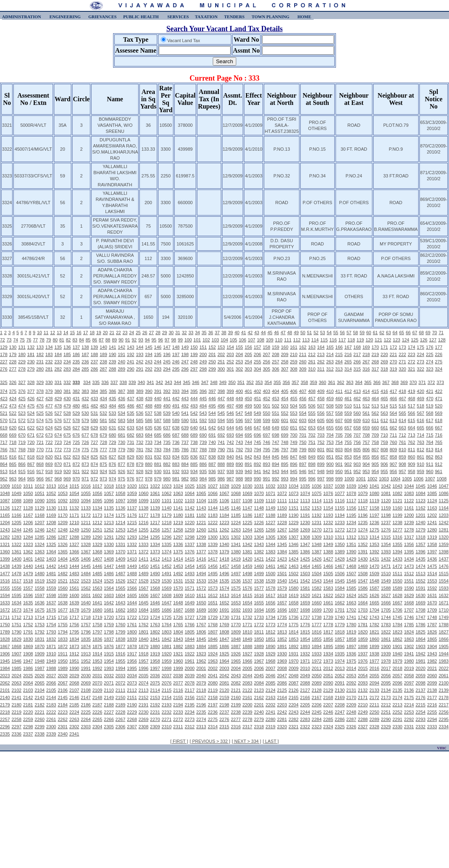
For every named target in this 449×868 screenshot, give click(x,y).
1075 (316, 493)
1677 (62, 610)
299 (212, 369)
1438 (5, 566)
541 (185, 413)
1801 (143, 632)
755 (348, 442)
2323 (316, 727)
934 (194, 471)
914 (13, 471)
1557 (28, 588)
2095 (386, 683)
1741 (351, 617)
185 (67, 354)
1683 (132, 610)
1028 (224, 486)
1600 (74, 595)
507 (321, 406)
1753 (39, 625)
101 (197, 340)
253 (239, 362)
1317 (409, 537)
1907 (16, 654)
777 (103, 450)
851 (330, 457)
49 (296, 333)
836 (194, 457)
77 (35, 340)
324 (438, 369)
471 (438, 399)
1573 (213, 588)
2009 (293, 668)
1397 (432, 552)
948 (321, 471)
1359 (443, 544)
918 (49, 471)
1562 (86, 588)
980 (167, 479)
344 (177, 382)
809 (393, 450)
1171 (74, 515)
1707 (409, 610)
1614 (236, 595)
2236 (213, 712)
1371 (132, 552)
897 (303, 464)
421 (430, 391)
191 (122, 354)
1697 (293, 610)
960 (430, 471)
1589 (397, 588)
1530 (167, 581)
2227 (109, 712)
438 (139, 399)
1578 (270, 588)
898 (312, 464)
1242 (443, 523)
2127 (305, 690)
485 (122, 406)
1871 (51, 646)
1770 (236, 625)
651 (294, 428)
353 (259, 382)
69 (428, 333)
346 (196, 382)
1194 (340, 515)
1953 (97, 661)
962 (4, 479)
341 (150, 382)
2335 (5, 734)
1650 (201, 603)
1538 (259, 581)
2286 (340, 719)
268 (375, 362)
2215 (420, 705)
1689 (201, 610)
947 (312, 471)
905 (375, 464)
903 (357, 464)
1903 (420, 646)
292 (149, 369)
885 (194, 464)
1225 (247, 523)
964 (22, 479)
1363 (39, 552)
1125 (443, 501)
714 (421, 435)
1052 (51, 493)
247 (185, 362)
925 (112, 471)
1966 (247, 661)
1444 (74, 566)
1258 (178, 530)
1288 (74, 537)
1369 (109, 552)
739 (203, 442)
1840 (143, 639)
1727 (190, 617)
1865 (432, 639)
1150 (282, 508)
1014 (62, 486)
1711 (5, 617)
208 (276, 354)
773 (67, 450)
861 (421, 457)
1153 (316, 508)
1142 (190, 508)
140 (103, 347)
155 (239, 347)
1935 (340, 654)
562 (375, 413)
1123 (420, 501)
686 (167, 435)
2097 (409, 683)
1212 (97, 523)
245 (167, 362)
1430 (363, 559)
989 (248, 479)
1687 (178, 610)
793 (248, 450)
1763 (155, 625)
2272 (178, 719)
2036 (155, 676)
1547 (363, 581)
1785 (409, 625)
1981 (420, 661)
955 (384, 471)
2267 (120, 719)
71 (441, 333)
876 (112, 464)
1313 (363, 537)
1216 (143, 523)
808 (384, 450)
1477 (5, 574)
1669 (420, 603)
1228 (282, 523)
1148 (259, 508)
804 (348, 450)
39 (230, 333)
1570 (178, 588)
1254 (132, 530)
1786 (420, 625)
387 (122, 391)
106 (242, 340)
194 (149, 354)
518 (421, 406)
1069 (247, 493)
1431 (374, 559)
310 (312, 369)
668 (4, 435)
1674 (28, 610)
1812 (270, 632)
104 (224, 340)
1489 (143, 574)
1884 (201, 646)
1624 (351, 595)
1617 (270, 595)
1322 (16, 544)
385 (103, 391)
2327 (363, 727)
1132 (74, 508)
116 (333, 340)
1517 (16, 581)
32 (184, 333)
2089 (316, 683)
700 (294, 435)
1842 (167, 639)
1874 (86, 646)
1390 (351, 552)
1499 (259, 574)
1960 (178, 661)
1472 (397, 566)
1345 (282, 544)
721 (40, 442)
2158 (213, 697)
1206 (28, 523)
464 (375, 399)
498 (239, 406)
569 (438, 413)
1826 (432, 632)
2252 (397, 712)
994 (294, 479)
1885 (213, 646)
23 (125, 333)
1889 (259, 646)
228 (13, 362)
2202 (270, 705)
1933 (316, 654)
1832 (51, 639)
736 (176, 442)
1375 (178, 552)
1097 (120, 501)
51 (309, 333)
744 (248, 442)
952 (357, 471)
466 (393, 399)
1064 (190, 493)
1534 (213, 581)
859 (402, 457)
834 (176, 457)
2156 (190, 697)
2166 (305, 697)
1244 (16, 530)
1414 (178, 559)
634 (139, 428)
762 (411, 442)
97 (167, 340)
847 (294, 457)
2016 (374, 668)
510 (348, 406)
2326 (351, 727)
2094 (374, 683)
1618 (282, 595)
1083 (409, 493)
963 (13, 479)
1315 (386, 537)
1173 (97, 515)
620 (13, 428)
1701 (340, 610)
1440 (28, 566)
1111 (282, 501)
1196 (363, 515)
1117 (351, 501)
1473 (409, 566)
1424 (293, 559)
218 (366, 354)
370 (413, 382)
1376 (190, 552)
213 (321, 354)
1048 (5, 493)
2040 (201, 676)
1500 (270, 574)
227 (4, 362)
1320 (443, 537)
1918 (143, 654)
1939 (386, 654)
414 (366, 391)
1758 (97, 625)
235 (76, 362)
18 (92, 333)
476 (40, 406)
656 (339, 428)
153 (221, 347)
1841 (155, 639)
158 (266, 347)
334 (87, 382)
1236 (374, 523)
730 (122, 442)
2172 (374, 697)
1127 (16, 508)
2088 (305, 683)
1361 (16, 552)
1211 (86, 523)
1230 (305, 523)
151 (203, 347)
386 (112, 391)
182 (40, 354)
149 (185, 347)
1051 (39, 493)
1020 (132, 486)
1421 (259, 559)
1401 (28, 559)
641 (203, 428)
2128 (316, 690)
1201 (420, 515)
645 (239, 428)
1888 (247, 646)
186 (76, 354)
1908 (28, 654)
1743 (374, 617)
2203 (282, 705)
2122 (247, 690)
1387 (316, 552)
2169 (340, 697)
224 (421, 354)
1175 (120, 515)
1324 (39, 544)
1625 (363, 595)
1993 (109, 668)
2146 (74, 697)
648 (266, 428)
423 (4, 399)
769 (31, 450)
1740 (340, 617)
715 (430, 435)
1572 (201, 588)
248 (194, 362)
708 (366, 435)
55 (336, 333)
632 (122, 428)
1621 (316, 595)
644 (230, 428)
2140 (5, 697)
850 (321, 457)
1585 (351, 588)
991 (266, 479)
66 (408, 333)
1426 (316, 559)
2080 (213, 683)
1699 (316, 610)
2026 (39, 676)
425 (22, 399)
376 (22, 391)
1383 (270, 552)
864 (4, 464)
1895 (328, 646)
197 (176, 354)
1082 (397, 493)
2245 (316, 712)
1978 (386, 661)
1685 (155, 610)
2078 (190, 683)
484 (112, 406)
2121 (236, 690)
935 (203, 471)
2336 (16, 734)
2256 (443, 712)
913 (4, 471)
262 (321, 362)
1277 (397, 530)
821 (58, 457)
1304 (259, 537)
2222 (51, 712)
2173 (386, 697)
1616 (259, 595)
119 (360, 340)
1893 (305, 646)
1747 (420, 617)
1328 (86, 544)
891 (248, 464)
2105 (51, 690)
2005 (247, 668)
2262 (62, 719)
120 (369, 340)
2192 (155, 705)
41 (244, 333)
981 (176, 479)
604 (312, 420)
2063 (16, 683)
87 (101, 340)
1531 (178, 581)
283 (67, 369)
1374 (167, 552)
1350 (340, 544)
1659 (305, 603)
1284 (28, 537)
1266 (270, 530)
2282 (293, 719)
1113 (305, 501)
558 (339, 413)
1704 (374, 610)
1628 (397, 595)
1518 (28, 581)
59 (362, 333)
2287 (351, 719)
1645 (143, 603)
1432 (386, 559)
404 (276, 391)
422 (438, 391)
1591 (420, 588)
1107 (236, 501)
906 (384, 464)
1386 (305, 552)
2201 (259, 705)
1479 (28, 574)
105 (233, 340)
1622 (328, 595)
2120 (224, 690)
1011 (28, 486)
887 (212, 464)
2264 (86, 719)
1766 (190, 625)
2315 (224, 727)
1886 (224, 646)
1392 (374, 552)
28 (158, 333)
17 (86, 333)
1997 (155, 668)
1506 (340, 574)
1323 (28, 544)
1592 (432, 588)
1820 (363, 632)
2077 (178, 683)
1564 (109, 588)
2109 (97, 690)
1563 (97, 588)
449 (239, 399)
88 (108, 340)
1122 (409, 501)
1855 (316, 639)
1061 (155, 493)
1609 (178, 595)
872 (76, 464)
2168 (328, 697)
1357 (420, 544)
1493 (190, 574)
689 (194, 435)
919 (58, 471)
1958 (155, 661)
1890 (270, 646)
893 (266, 464)
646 (248, 428)
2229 (132, 712)
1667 (397, 603)
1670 (432, 603)
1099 (143, 501)
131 (22, 347)
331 (58, 382)
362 (340, 382)
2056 (386, 676)
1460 (259, 566)
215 (339, 354)
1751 (16, 625)
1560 (62, 588)
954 (375, 471)
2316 (236, 727)
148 (176, 347)
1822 (386, 632)
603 (303, 420)
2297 (16, 727)
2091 (340, 683)
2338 (39, 734)
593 (212, 420)
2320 (282, 727)
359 (313, 382)
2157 (201, 697)
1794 (62, 632)
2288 (363, 719)
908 (402, 464)
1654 (247, 603)
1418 (224, 559)
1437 (443, 559)
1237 (386, 523)
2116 (178, 690)
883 (176, 464)
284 (76, 369)
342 (159, 382)
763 (421, 442)
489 (158, 406)
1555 (5, 588)
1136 (120, 508)
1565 (120, 588)
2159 (224, 697)
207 (266, 354)
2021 (432, 668)
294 (167, 369)
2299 (39, 727)
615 (411, 420)
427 (40, 399)
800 (312, 450)
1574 (224, 588)
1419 (236, 559)
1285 (39, 537)
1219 (178, 523)
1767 (201, 625)
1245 (28, 530)
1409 (120, 559)
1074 (305, 493)
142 (122, 347)
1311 (340, 537)
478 (58, 406)
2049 (305, 676)
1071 (270, 493)
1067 (224, 493)
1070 (259, 493)
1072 (282, 493)
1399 (5, 559)
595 (230, 420)
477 (49, 406)
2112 (132, 690)
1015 (74, 486)
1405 (74, 559)
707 (357, 435)
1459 (247, 566)
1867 (5, 646)
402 (257, 391)
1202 (432, 515)
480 (76, 406)
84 (81, 340)
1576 (247, 588)
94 (148, 340)
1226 (259, 523)
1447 (109, 566)
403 (266, 391)
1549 (386, 581)
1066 (213, 493)
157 (257, 347)
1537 (247, 581)
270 (393, 362)
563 (384, 413)
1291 (109, 537)
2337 (28, 734)
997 (321, 479)
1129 (39, 508)
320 (402, 369)
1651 (213, 603)
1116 (340, 501)
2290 (386, 719)
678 (94, 435)
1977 (374, 661)
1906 (5, 654)
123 (396, 340)
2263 (74, 719)
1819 (351, 632)
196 (167, 354)
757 (366, 442)
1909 (39, 654)
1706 (397, 610)
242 (139, 362)
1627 (386, 595)
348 (214, 382)
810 (402, 450)
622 (31, 428)
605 (321, 420)
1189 (282, 515)
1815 (305, 632)
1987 (39, 668)
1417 (213, 559)
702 (312, 435)
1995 (132, 668)
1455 (201, 566)
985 (212, 479)
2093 (363, 683)
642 (212, 428)
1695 (270, 610)
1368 (97, 552)
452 (266, 399)
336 (105, 382)
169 (366, 347)
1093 (74, 501)
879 (139, 464)
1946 (16, 661)
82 (68, 340)
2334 (443, 727)
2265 (97, 719)
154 (230, 347)
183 (49, 354)
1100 (155, 501)
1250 (86, 530)
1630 (420, 595)
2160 (236, 697)
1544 (328, 581)
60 (369, 333)
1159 (386, 508)
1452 (167, 566)
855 (366, 457)
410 (330, 391)
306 (276, 369)
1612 (213, 595)
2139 (443, 690)
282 (58, 369)
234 (67, 362)
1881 (167, 646)
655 (330, 428)
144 (139, 347)
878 (130, 464)
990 (257, 479)
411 (339, 391)
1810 (247, 632)
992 (276, 479)
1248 (62, 530)
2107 (74, 690)
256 (266, 362)
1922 (190, 654)
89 (114, 340)
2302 (74, 727)
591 (194, 420)
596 (239, 420)
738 (194, 442)
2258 (16, 719)
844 (266, 457)
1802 (155, 632)
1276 (386, 530)
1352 (363, 544)
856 (375, 457)
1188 (270, 515)
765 (438, 442)
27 (151, 333)
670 (22, 435)
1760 (120, 625)
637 (167, 428)
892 (257, 464)
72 (2, 340)
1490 (155, 574)
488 (149, 406)
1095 (97, 501)
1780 (351, 625)
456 (303, 399)
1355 (397, 544)
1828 (5, 639)
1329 (97, 544)
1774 (282, 625)
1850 (259, 639)
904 (366, 464)
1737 (305, 617)
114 (315, 340)
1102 (178, 501)
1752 (28, 625)
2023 (5, 676)
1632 (443, 595)
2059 (420, 676)
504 (294, 406)
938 (230, 471)
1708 (420, 610)
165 (330, 347)
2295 (443, 719)
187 (85, 354)
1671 (443, 603)
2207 (328, 705)
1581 (305, 588)
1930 (282, 654)
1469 (363, 566)
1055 (86, 493)
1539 (270, 581)
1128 (28, 508)
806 (366, 450)
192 (130, 354)
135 (58, 347)
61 (375, 333)
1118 (363, 501)
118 (351, 340)
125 (415, 340)
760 (393, 442)
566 (411, 413)
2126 (293, 690)
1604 (120, 595)
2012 (328, 668)
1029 (236, 486)
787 (194, 450)
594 (221, 420)
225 (430, 354)
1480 (39, 574)
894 (276, 464)
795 (266, 450)
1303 (247, 537)
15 (72, 333)
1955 (120, 661)
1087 (5, 501)
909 (411, 464)
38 (224, 333)
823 (76, 457)
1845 (201, 639)
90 (121, 340)
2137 (420, 690)
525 (40, 413)
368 (395, 382)
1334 (155, 544)
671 (31, 435)
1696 (282, 610)
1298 (190, 537)
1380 (236, 552)
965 (31, 479)
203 (230, 354)
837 (203, 457)
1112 (293, 501)
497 (230, 406)
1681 (109, 610)
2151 (132, 697)
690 (203, 435)
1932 (305, 654)
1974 (340, 661)
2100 (443, 683)
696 (257, 435)
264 (339, 362)
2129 (328, 690)
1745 (397, 617)
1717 (74, 617)
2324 (328, 727)
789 (212, 450)
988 (239, 479)
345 (186, 382)
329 (40, 382)
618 (438, 420)
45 (270, 333)
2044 (247, 676)
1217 (155, 523)
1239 (409, 523)
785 (176, 450)
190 (112, 354)
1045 (420, 486)
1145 (224, 508)
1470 (374, 566)
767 (13, 450)
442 (176, 399)
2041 (213, 676)
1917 (132, 654)
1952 (86, 661)
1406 (86, 559)
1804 (178, 632)
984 (203, 479)
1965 (236, 661)
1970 (293, 661)
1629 (409, 595)
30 (171, 333)
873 (85, 464)
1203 (443, 515)
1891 (282, 646)
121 (378, 340)
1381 (247, 552)
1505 (328, 574)
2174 (397, 697)
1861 (386, 639)
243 (149, 362)
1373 (155, 552)
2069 (86, 683)
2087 (293, 683)
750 (303, 442)
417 (393, 391)
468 (411, 399)
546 (230, 413)
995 (303, 479)
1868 (16, 646)
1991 (86, 668)
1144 (213, 508)
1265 (259, 530)
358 (304, 382)
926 (122, 471)
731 (130, 442)
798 (294, 450)
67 (415, 333)
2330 (397, 727)
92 (134, 340)
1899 (374, 646)
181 (31, 354)
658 (357, 428)
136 (67, 347)
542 (194, 413)
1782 (374, 625)
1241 (432, 523)
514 (384, 406)
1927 (247, 654)
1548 (374, 581)
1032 (270, 486)
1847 (224, 639)
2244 (305, 712)
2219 (16, 712)
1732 (247, 617)
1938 (374, 654)
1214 (120, 523)
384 (94, 391)
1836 (97, 639)
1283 (16, 537)
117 (342, 340)
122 (387, 340)
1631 (432, 595)
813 (430, 450)
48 (290, 333)
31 (177, 333)
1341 (236, 544)
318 (384, 369)
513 (375, 406)
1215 (132, 523)
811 (411, 450)
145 (149, 347)
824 (85, 457)
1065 (201, 493)
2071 (109, 683)
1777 (316, 625)
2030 (86, 676)
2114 (155, 690)
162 (303, 347)
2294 (432, 719)
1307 (293, 537)
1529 (155, 581)
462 (357, 399)
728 (103, 442)
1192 (316, 515)
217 (357, 354)
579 (85, 420)
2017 (386, 668)
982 (185, 479)
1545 (340, 581)
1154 (328, 508)
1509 (374, 574)
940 (248, 471)
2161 (247, 697)
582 (112, 420)
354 (268, 382)
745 (257, 442)
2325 (340, 727)
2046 (270, 676)
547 (239, 413)
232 (49, 362)
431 (76, 399)
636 (158, 428)
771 (49, 450)
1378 (213, 552)
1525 (109, 581)
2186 (86, 705)
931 (167, 471)
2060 (432, 676)
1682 (120, 610)
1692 (236, 610)
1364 (51, 552)
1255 (143, 530)
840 (230, 457)
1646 (155, 603)
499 (248, 406)
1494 (201, 574)
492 (185, 406)
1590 (409, 588)
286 (94, 369)
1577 (259, 588)
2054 (363, 676)
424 (13, 399)
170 (375, 347)
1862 (397, 639)
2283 (305, 719)
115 (324, 340)
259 (294, 362)
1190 (293, 515)
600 (276, 420)
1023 (167, 486)
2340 (62, 734)
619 (4, 428)
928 (139, 471)
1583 (328, 588)
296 (185, 369)
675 (67, 435)
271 (402, 362)
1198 (386, 515)
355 (277, 382)
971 (85, 479)
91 (128, 340)
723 (58, 442)
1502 (293, 574)
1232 (328, 523)
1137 (132, 508)
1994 (120, 668)
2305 (109, 727)
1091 (51, 501)
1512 (409, 574)
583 (122, 420)
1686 (167, 610)
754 (339, 442)
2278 (247, 719)
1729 (213, 617)
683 (139, 435)
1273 (351, 530)
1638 (62, 603)
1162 (420, 508)
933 (185, 471)
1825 (420, 632)
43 (257, 333)
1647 (167, 603)
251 (221, 362)
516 (402, 406)
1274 (363, 530)
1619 (293, 595)
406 (294, 391)
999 (339, 479)
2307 (132, 727)
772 (58, 450)
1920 (167, 654)
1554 (443, 581)
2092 (351, 683)
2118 (201, 690)
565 (402, 413)
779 (122, 450)
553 (294, 413)
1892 (293, 646)
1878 (132, 646)
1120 (386, 501)
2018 (397, 668)
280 (40, 369)
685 (158, 435)
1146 (236, 508)
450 (248, 399)
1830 (28, 639)
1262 (224, 530)
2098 (420, 683)
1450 (143, 566)
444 (194, 399)
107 (252, 340)
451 (257, 399)
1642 (109, 603)
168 (357, 347)
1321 (5, 544)
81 (62, 340)
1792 (39, 632)
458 (321, 399)
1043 (397, 486)
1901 (397, 646)
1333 (143, 544)
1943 (432, 654)
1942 (420, 654)
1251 (97, 530)
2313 (201, 727)
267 (366, 362)
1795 (74, 632)
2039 (190, 676)
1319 (432, 537)
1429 (351, 559)
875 (103, 464)
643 (221, 428)
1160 (397, 508)
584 (130, 420)
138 (85, 347)
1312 (351, 537)
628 (85, 428)
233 (58, 362)
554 (303, 413)
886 (203, 464)
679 (103, 435)
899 (321, 464)
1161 (409, 508)
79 (49, 340)
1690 (213, 610)
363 (350, 382)
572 (22, 420)
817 (22, 457)
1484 (86, 574)
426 (31, 399)
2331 (409, 727)
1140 (167, 508)
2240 (259, 712)
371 (422, 382)
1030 (247, 486)
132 (31, 347)
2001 (201, 668)
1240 (420, 523)
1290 (97, 537)
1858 (351, 639)
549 (257, 413)
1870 (39, 646)
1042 (386, 486)
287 (103, 369)
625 (58, 428)
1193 (328, 515)
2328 (374, 727)
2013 (340, 668)
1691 (224, 610)
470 (430, 399)
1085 (432, 493)
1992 (97, 668)
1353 (374, 544)
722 (49, 442)
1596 (28, 595)
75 (22, 340)
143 (130, 347)
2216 (432, 705)
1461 (270, 566)
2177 (432, 697)
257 (276, 362)
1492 (178, 574)
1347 (305, 544)
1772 (259, 625)
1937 (363, 654)
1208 (51, 523)
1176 (132, 515)
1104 (201, 501)
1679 (86, 610)
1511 (397, 574)
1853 (293, 639)
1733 (259, 617)
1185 (236, 515)
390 (149, 391)
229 (22, 362)
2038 (178, 676)
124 (406, 340)
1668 (409, 603)
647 (257, 428)
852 (339, 457)
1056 (97, 493)
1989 (62, 668)
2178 (443, 697)
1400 (16, 559)
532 (103, 413)
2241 (270, 712)
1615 (247, 595)
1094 (86, 501)
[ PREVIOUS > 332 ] (210, 741)
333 (76, 382)
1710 (443, 610)
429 (58, 399)
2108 (86, 690)
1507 (351, 574)
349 (223, 382)
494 (203, 406)
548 (248, 413)
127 (433, 340)
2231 (155, 712)
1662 (340, 603)
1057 (109, 493)
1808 (224, 632)
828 (122, 457)
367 (386, 382)
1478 (16, 574)
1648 (178, 603)
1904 (432, 646)
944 (284, 471)
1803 (167, 632)
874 (94, 464)
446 (212, 399)
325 (4, 382)
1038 (340, 486)
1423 (282, 559)
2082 (236, 683)
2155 (178, 697)
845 (276, 457)
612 (384, 420)
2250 (374, 712)
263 (330, 362)
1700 (328, 610)
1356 (409, 544)
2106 (62, 690)
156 (248, 347)
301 (230, 369)
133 (40, 347)
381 (67, 391)
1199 (397, 515)
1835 (86, 639)
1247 (51, 530)
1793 (51, 632)
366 (377, 382)
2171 (363, 697)
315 (357, 369)
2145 (62, 697)
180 (22, 354)
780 (130, 450)
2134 (386, 690)
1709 (432, 610)
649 (276, 428)
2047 (282, 676)
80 (55, 340)
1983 (443, 661)
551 (276, 413)
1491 (167, 574)
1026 (201, 486)
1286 (51, 537)
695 (248, 435)
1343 (259, 544)
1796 (86, 632)
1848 (236, 639)
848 (303, 457)
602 (294, 420)
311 (321, 369)
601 (284, 420)
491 (176, 406)
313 (339, 369)
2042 (224, 676)
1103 (190, 501)
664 (411, 428)
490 (167, 406)
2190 (132, 705)
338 (123, 382)
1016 (86, 486)
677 (85, 435)
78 (42, 340)
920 (67, 471)
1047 (443, 486)
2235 (201, 712)
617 (430, 420)
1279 (420, 530)
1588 (386, 588)
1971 (305, 661)
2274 (201, 719)
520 (438, 406)
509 (339, 406)
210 (294, 354)
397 (212, 391)
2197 (213, 705)
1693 (247, 610)
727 (94, 442)
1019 (120, 486)
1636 (39, 603)
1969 (282, 661)
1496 (224, 574)
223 (411, 354)
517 (411, 406)
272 (411, 362)
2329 (386, 727)
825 (94, 457)
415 (375, 391)
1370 (120, 552)
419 (411, 391)
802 (330, 450)
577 (67, 420)
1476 (443, 566)
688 (185, 435)
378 (40, 391)
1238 (397, 523)
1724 (155, 617)
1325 (51, 544)
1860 (374, 639)
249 (203, 362)
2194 (178, 705)
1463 (293, 566)
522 (13, 413)
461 (348, 399)
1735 (282, 617)
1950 (62, 661)
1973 (328, 661)
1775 (293, 625)
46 (276, 333)
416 (384, 391)
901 (339, 464)
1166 (16, 515)
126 (423, 340)
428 (49, 399)
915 (22, 471)
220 (384, 354)
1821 (374, 632)
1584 (340, 588)
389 (139, 391)
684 (149, 435)
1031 (259, 486)
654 (321, 428)
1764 (167, 625)
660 (375, 428)
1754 (51, 625)
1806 (201, 632)
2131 (351, 690)
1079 (363, 493)
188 (94, 354)
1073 (293, 493)
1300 (213, 537)
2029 (74, 676)
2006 (259, 668)
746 (266, 442)
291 (139, 369)
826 (103, 457)
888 (221, 464)
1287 (62, 537)
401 (248, 391)
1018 (109, 486)
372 (431, 382)
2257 (5, 719)
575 (49, 420)
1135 (109, 508)
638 (176, 428)
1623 (340, 595)
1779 (340, 625)
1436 (432, 559)
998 (330, 479)
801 (321, 450)
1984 (5, 668)
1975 (351, 661)
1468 (351, 566)
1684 (143, 610)
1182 (201, 515)
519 (430, 406)
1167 (28, 515)
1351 (351, 544)
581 (103, 420)
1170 (62, 515)
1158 (374, 508)
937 (221, 471)
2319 (270, 727)
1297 (178, 537)
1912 (74, 654)
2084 (259, 683)
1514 (432, 574)
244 (158, 362)
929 (149, 471)
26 (145, 333)
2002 (213, 668)
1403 (51, 559)
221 (393, 354)
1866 (443, 639)
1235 (363, 523)
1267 (282, 530)
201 (212, 354)
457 (312, 399)
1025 (190, 486)
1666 (386, 603)
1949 (51, 661)
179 (13, 354)
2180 (16, 705)
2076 (167, 683)
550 (266, 413)
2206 (316, 705)
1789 (5, 632)
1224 (236, 523)
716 (438, 435)
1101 (167, 501)
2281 (282, 719)
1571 (190, 588)
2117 (190, 690)
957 (402, 471)
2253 (409, 712)
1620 (305, 595)
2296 (5, 727)
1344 (270, 544)
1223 (224, 523)
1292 (120, 537)
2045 (259, 676)
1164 (443, 508)
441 (167, 399)
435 (112, 399)
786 (185, 450)
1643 (120, 603)
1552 (420, 581)
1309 (316, 537)
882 (167, 464)
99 (180, 340)
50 (303, 333)
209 (284, 354)
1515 (443, 574)
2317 (247, 727)
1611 (201, 595)
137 (76, 347)
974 (112, 479)
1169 (51, 515)
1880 (155, 646)
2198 (224, 705)
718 (13, 442)
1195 (351, 515)
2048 (293, 676)
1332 (132, 544)
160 (284, 347)
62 (382, 333)
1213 (109, 523)
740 (212, 442)
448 (230, 399)
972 (94, 479)
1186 (247, 515)
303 (248, 369)
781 (139, 450)
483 (103, 406)
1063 (178, 493)
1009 (5, 486)
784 (167, 450)
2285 (328, 719)
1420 (247, 559)
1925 (224, 654)
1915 (109, 654)
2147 (86, 697)
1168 (39, 515)
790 (221, 450)
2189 (120, 705)
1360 (5, 552)
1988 (51, 668)
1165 (5, 515)
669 (13, 435)
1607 (155, 595)
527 (58, 413)
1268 (293, 530)
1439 (16, 566)
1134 (97, 508)
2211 (374, 705)
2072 (120, 683)
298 (203, 369)
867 (31, 464)
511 (357, 406)
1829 (16, 639)
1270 (316, 530)
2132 (363, 690)
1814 (293, 632)
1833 (62, 639)
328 (31, 382)
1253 (120, 530)
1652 (224, 603)
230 (31, 362)
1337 (190, 544)
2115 (167, 690)
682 (130, 435)
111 (288, 340)
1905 (443, 646)
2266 (109, 719)
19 (98, 333)
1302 (236, 537)
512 (366, 406)
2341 (74, 734)
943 (276, 471)
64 (395, 333)
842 (248, 457)
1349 (328, 544)
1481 (51, 574)
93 (141, 340)
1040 (363, 486)
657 (348, 428)
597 (248, 420)
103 (215, 340)
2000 (190, 668)
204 (239, 354)
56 (342, 333)
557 (330, 413)
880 (149, 464)
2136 (409, 690)
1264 (247, 530)
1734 (270, 617)
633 (130, 428)
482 (94, 406)
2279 (259, 719)
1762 (143, 625)
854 (357, 457)
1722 (132, 617)
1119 (374, 501)
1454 (190, 566)
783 (158, 450)
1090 (39, 501)
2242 (282, 712)
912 (438, 464)
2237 (224, 712)
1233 (340, 523)
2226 (97, 712)
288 (112, 369)
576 (58, 420)
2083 (247, 683)
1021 (143, 486)
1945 (5, 661)
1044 (409, 486)
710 (384, 435)
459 (330, 399)
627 (76, 428)
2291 (397, 719)
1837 (109, 639)
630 (103, 428)
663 (402, 428)
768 (22, 450)
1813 (282, 632)
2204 (293, 705)
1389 (340, 552)
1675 (39, 610)
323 (430, 369)
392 (167, 391)
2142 (28, 697)
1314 (374, 537)
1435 (420, 559)
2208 (340, 705)
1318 (420, 537)
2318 (259, 727)
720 (31, 442)
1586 (363, 588)
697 (266, 435)
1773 (270, 625)
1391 (363, 552)
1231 (316, 523)
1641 (97, 603)
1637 (51, 603)
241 (130, 362)
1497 (236, 574)
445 (203, 399)
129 (4, 347)
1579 (282, 588)
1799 (120, 632)
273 (421, 362)
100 (188, 340)
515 (393, 406)
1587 (374, 588)
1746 (409, 617)
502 (276, 406)
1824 (409, 632)
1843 (178, 639)
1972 (316, 661)
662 (393, 428)
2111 (120, 690)
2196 (201, 705)
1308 (305, 537)
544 (212, 413)
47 (283, 333)
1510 (386, 574)
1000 (349, 479)
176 (430, 347)
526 (49, 413)
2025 (28, 676)
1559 (51, 588)
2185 (74, 705)
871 (67, 464)
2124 (270, 690)
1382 (259, 552)
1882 (178, 646)
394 (185, 391)
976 (130, 479)
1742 (363, 617)
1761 (132, 625)
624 (49, 428)
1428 (340, 559)
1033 (282, 486)
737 (185, 442)
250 (212, 362)
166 (339, 347)
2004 (236, 668)
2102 (16, 690)
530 (85, 413)
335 (96, 382)
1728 (201, 617)
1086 (443, 493)
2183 (51, 705)
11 (46, 333)
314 (348, 369)
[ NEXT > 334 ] (246, 741)
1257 (167, 530)
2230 (143, 712)
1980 (409, 661)
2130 (340, 690)
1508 (363, 574)
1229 (293, 523)
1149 (270, 508)
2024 (16, 676)
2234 (190, 712)
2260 (39, 719)
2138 (432, 690)
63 (388, 333)
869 (49, 464)
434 (103, 399)
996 (312, 479)
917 (40, 471)
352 (250, 382)
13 (59, 333)
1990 (74, 668)
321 (411, 369)
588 (167, 420)
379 (49, 391)
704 (330, 435)
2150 (120, 697)
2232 (167, 712)
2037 (167, 676)
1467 (340, 566)
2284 (316, 719)
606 (330, 420)
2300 (51, 727)
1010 (16, 486)
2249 (363, 712)
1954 (109, 661)
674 (58, 435)
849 (312, 457)
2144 (51, 697)
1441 (39, 566)
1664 (363, 603)
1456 (213, 566)
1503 (305, 574)
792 (239, 450)
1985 (16, 668)
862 (430, 457)
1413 (167, 559)
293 (158, 369)
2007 (270, 668)
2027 (51, 676)
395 (194, 391)
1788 (443, 625)
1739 (328, 617)
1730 (224, 617)
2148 (97, 697)
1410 (132, 559)
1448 (120, 566)
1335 (167, 544)
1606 (143, 595)
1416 (201, 559)
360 (323, 382)
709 (375, 435)
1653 (236, 603)
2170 (351, 697)
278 (22, 369)
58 (355, 333)
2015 (363, 668)
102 (206, 340)
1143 (201, 508)
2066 (51, 683)
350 (232, 382)
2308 (143, 727)
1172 (86, 515)
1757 (86, 625)
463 (366, 399)
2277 (236, 719)
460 (339, 399)
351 (241, 382)
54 (329, 333)
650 (284, 428)
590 (185, 420)
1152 (305, 508)
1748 (432, 617)
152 (212, 347)
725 (76, 442)
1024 (178, 486)
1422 (270, 559)
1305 (270, 537)
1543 (316, 581)
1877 (120, 646)
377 (31, 391)
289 (122, 369)
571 (13, 420)
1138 (143, 508)
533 (112, 413)
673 (49, 435)
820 (49, 457)
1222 (213, 523)
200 (203, 354)
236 (85, 362)
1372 (143, 552)
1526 (120, 581)
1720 (109, 617)
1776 (305, 625)
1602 (97, 595)
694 (239, 435)
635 (149, 428)
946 (303, 471)
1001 (361, 479)
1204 (5, 523)
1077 (340, 493)
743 (239, 442)
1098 (132, 501)
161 (294, 347)
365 (368, 382)
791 (230, 450)
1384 (282, 552)
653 (312, 428)
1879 (143, 646)
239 (112, 362)
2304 (97, 727)
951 (348, 471)
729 (112, 442)
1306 (282, 537)
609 (357, 420)
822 (67, 457)
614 (402, 420)
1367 (86, 552)
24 (132, 333)
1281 (443, 530)
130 (13, 347)
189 (103, 354)
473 (13, 406)
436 (122, 399)
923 (94, 471)
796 (276, 450)
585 (139, 420)
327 (22, 382)
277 (13, 369)
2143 (39, 697)
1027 (213, 486)
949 (330, 471)
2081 (224, 683)
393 (176, 391)
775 (85, 450)
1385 (293, 552)
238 (103, 362)
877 (122, 464)
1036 (316, 486)
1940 (397, 654)
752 (321, 442)
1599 (62, 595)
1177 (143, 515)
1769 (224, 625)
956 (393, 471)
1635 (28, 603)
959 (421, 471)
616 (421, 420)
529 (76, 413)
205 (248, 354)
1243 (5, 530)
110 (279, 340)
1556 (16, 588)
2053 (351, 676)
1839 (132, 639)
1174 (109, 515)
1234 (351, 523)
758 (375, 442)
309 (303, 369)
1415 (190, 559)
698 (276, 435)
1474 (420, 566)
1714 (39, 617)
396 (203, 391)
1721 (120, 617)
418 (402, 391)
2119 (213, 690)
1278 (409, 530)
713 (411, 435)
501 (266, 406)
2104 (39, 690)
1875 (97, 646)
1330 (109, 544)
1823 (397, 632)
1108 (247, 501)
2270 (155, 719)
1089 (28, 501)
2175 (409, 697)
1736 (293, 617)
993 (284, 479)
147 (167, 347)
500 (257, 406)
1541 (293, 581)
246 (176, 362)
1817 (328, 632)
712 (402, 435)
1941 (409, 654)
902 (348, 464)
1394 (397, 552)
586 (149, 420)
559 (348, 413)
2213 (397, 705)
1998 (167, 668)
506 (312, 406)
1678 (74, 610)
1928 (259, 654)
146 (158, 347)
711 (393, 435)
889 (230, 464)
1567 (143, 588)
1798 (109, 632)
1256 (155, 530)
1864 (420, 639)
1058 (120, 493)
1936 (351, 654)
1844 (190, 639)
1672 (5, 610)
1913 (86, 654)
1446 (97, 566)
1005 (407, 479)
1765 (178, 625)
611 (375, 420)
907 (393, 464)
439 (149, 399)
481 (85, 406)
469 (421, 399)
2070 (97, 683)
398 (221, 391)
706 (348, 435)
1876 (109, 646)
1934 (328, 654)
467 (402, 399)
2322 (305, 727)
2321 (293, 727)
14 (66, 333)
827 (112, 457)
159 (276, 347)
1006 (419, 479)
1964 (224, 661)
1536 (236, 581)
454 (284, 399)
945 (294, 471)
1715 (51, 617)
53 (323, 333)
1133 (86, 508)
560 (357, 413)
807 (375, 450)
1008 (442, 479)
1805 (190, 632)
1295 (155, 537)
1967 (259, 661)
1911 (62, 654)
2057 (397, 676)
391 (158, 391)
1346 (293, 544)
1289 (86, 537)
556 (321, 413)
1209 (62, 523)
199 (194, 354)
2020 (420, 668)
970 (76, 479)
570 (4, 420)
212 (312, 354)
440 (158, 399)
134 (49, 347)
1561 (74, 588)
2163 (270, 697)
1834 (74, 639)
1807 (213, 632)
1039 (351, 486)
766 (4, 450)
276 (4, 369)
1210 (74, 523)
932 (176, 471)
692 (221, 435)
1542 (305, 581)
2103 (28, 690)
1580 (293, 588)
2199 (236, 705)
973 (103, 479)
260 (303, 362)
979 (158, 479)
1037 (328, 486)
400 (239, 391)
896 (294, 464)
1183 (213, 515)
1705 (386, 610)
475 (31, 406)
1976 (363, 661)
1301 (224, 537)
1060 (143, 493)
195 (158, 354)
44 (263, 333)
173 (402, 347)
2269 (143, 719)
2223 (62, 712)
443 (185, 399)
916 (31, 471)
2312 (190, 727)
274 (430, 362)
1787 (432, 625)
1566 (132, 588)
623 (40, 428)
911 (430, 464)
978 (149, 479)
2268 (132, 719)
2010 (305, 668)
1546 (351, 581)
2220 (28, 712)
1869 (28, 646)
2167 (316, 697)
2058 (409, 676)
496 (221, 406)
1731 (236, 617)
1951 (74, 661)
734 (158, 442)
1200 (409, 515)
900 (330, 464)
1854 (305, 639)
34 (197, 333)
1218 (167, 523)
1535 (224, 581)
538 (158, 413)
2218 (5, 712)
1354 (386, 544)
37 (217, 333)
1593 (443, 588)
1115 (328, 501)
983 (194, 479)
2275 (213, 719)
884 (185, 464)
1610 (190, 595)
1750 (5, 625)
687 (176, 435)
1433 (397, 559)
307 (284, 369)
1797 (97, 632)
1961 (190, 661)
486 (130, 406)
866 (22, 464)
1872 (62, 646)
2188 (109, 705)
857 (384, 457)
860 (411, 457)
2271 (167, 719)
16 (79, 333)
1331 (120, 544)
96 (160, 340)
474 (22, 406)
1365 (62, 552)
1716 (62, 617)
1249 (74, 530)
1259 (190, 530)
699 (284, 435)
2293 (420, 719)
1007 (430, 479)
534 (122, 413)
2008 (282, 668)
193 (139, 354)
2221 (39, 712)
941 (257, 471)
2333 (432, 727)
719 (22, 442)
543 (203, 413)
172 (393, 347)
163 (312, 347)
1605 (132, 595)
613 (393, 420)
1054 (74, 493)
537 (149, 413)
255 (257, 362)
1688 (190, 610)
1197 (374, 515)
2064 (28, 683)
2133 (374, 690)
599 (266, 420)
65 (402, 333)
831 (149, 457)
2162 (259, 697)
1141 (178, 508)
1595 (16, 595)
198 (185, 354)
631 (112, 428)
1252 (109, 530)
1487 (120, 574)
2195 (190, 705)
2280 (270, 719)
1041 (374, 486)
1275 (374, 530)
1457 (224, 566)
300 (221, 369)
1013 (51, 486)
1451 (155, 566)
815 (4, 457)
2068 (74, 683)
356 (286, 382)
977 (139, 479)
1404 (62, 559)
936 (212, 471)
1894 (316, 646)
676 (76, 435)
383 (85, 391)
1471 (386, 566)
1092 (62, 501)
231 (40, 362)
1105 (213, 501)
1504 (316, 574)
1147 (247, 508)
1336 (178, 544)
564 (393, 413)
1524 (97, 581)
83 (75, 340)
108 (261, 340)
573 (31, 420)
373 (440, 382)
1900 (386, 646)
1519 (39, 581)
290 (130, 369)
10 (39, 333)
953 (366, 471)
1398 (443, 552)
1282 (5, 537)
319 (393, 369)
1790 (16, 632)
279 (31, 369)
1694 (259, 610)
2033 (120, 676)
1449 (132, 566)
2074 (143, 683)
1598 (51, 595)
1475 (432, 566)
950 (339, 471)
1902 (409, 646)
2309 (155, 727)
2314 (213, 727)
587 (158, 420)
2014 (351, 668)
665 (421, 428)
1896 (340, 646)
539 (167, 413)
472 (4, 406)
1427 (328, 559)
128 (442, 340)
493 (194, 406)
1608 (167, 595)
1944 (443, 654)
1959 (167, 661)
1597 (39, 595)
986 (221, 479)
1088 (16, 501)
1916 (120, 654)
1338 (201, 544)
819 (40, 457)
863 (438, 457)
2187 (97, 705)
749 (294, 442)
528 (67, 413)
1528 (143, 581)
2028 (62, 676)
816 (13, 457)
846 (284, 457)
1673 (16, 610)
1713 (28, 617)
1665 (374, 603)
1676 (51, 610)
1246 (39, 530)
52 (316, 333)
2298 (28, 727)
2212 (386, 705)
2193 (167, 705)
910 (421, 464)
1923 (201, 654)
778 (112, 450)
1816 (316, 632)
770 (40, 450)
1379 (224, 552)
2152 (143, 697)
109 (269, 340)
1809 (236, 632)
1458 (236, 566)
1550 (397, 581)
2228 (120, 712)
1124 (432, 501)
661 (384, 428)
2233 (178, 712)
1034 (293, 486)
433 (94, 399)
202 (221, 354)
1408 (109, 559)
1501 (282, 574)
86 (95, 340)
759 (384, 442)
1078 (351, 493)
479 (67, 406)
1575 (236, 588)
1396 (420, 552)
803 (339, 450)
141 (112, 347)
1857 (340, 639)
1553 (432, 581)
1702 (351, 610)
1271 (328, 530)
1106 (224, 501)
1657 (282, 603)
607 (339, 420)
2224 (74, 712)
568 (430, 413)
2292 (409, 719)
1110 (270, 501)
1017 (97, 486)
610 (366, 420)
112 (297, 340)
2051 (328, 676)
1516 (5, 581)
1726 (178, 617)
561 (366, 413)
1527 (132, 581)
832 (158, 457)
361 (331, 382)
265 (348, 362)
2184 (62, 705)
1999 (178, 668)
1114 (316, 501)
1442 (51, 566)
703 (321, 435)
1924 (213, 654)
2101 (5, 690)
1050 (28, 493)
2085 (270, 683)
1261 (213, 530)
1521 (62, 581)
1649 (190, 603)
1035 (305, 486)
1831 (39, 639)
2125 (282, 690)
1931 (293, 654)
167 (348, 347)
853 (348, 457)
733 (149, 442)
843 (257, 457)
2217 (443, 705)
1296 (167, 537)
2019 (409, 668)
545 (221, 413)
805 (357, 450)
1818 (340, 632)
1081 (386, 493)
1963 (213, 661)
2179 (5, 705)
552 (284, 413)
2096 (397, 683)
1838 (120, 639)
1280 (432, 530)
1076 (328, 493)
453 (276, 399)
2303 (86, 727)
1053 (62, 493)
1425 (305, 559)
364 (359, 382)
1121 (397, 501)
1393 (386, 552)
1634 (16, 603)
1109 (259, 501)
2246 (328, 712)
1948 (39, 661)
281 (49, 369)
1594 (5, 595)
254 (248, 362)
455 (294, 399)
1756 (74, 625)
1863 (409, 639)
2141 (16, 697)
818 (31, 457)
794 (257, 450)
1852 (282, 639)
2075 (155, 683)
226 (438, 354)
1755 (62, 625)
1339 (213, 544)
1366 (74, 552)
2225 (86, 712)
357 (295, 382)
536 (139, 413)
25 (138, 333)
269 (384, 362)
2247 (340, 712)
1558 (39, 588)
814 (438, 450)
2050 (316, 676)
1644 (132, 603)
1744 (386, 617)
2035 (143, 676)
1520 (51, 581)
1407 (97, 559)
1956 (132, 661)
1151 (293, 508)
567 (421, 413)
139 (94, 347)
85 (88, 340)
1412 (155, 559)
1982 (432, 661)
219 (375, 354)
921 (76, 471)
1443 (62, 566)
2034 (132, 676)
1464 (305, 566)
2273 (190, 719)
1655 (259, 603)
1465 (316, 566)
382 (76, 391)
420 (421, 391)
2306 (120, 727)
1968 (270, 661)
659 (366, 428)
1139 (155, 508)
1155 (340, 508)
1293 (132, 537)
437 (130, 399)
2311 (178, 727)
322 (421, 369)
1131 (62, 508)
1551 (409, 581)
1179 (167, 515)
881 (158, 464)
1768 (213, 625)
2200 (247, 705)
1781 (363, 625)
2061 (443, 676)
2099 (432, 683)
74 (16, 340)
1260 (201, 530)
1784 (397, 625)
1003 (384, 479)
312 (330, 369)
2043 (236, 676)
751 (312, 442)
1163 (432, 508)
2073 (132, 683)
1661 (328, 603)
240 (122, 362)
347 (205, 382)
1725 (167, 617)
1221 (201, 523)
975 (122, 479)
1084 (420, 493)
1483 (74, 574)
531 (94, 413)
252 (230, 362)
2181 (28, 705)
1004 (396, 479)
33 (191, 333)
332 (67, 382)
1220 (190, 523)
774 (76, 450)
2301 (62, 727)
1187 (259, 515)
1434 (409, 559)
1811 (259, 632)
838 (212, 457)
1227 (270, 523)
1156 (351, 508)
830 (139, 457)
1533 (201, 581)
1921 (178, 654)
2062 (5, 683)
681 (122, 435)
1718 (86, 617)
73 (9, 340)
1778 (328, 625)
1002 (372, 479)
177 (438, 347)
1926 (236, 654)
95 (154, 340)
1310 (328, 537)
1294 (143, 537)
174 (411, 347)
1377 (201, 552)
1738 (316, 617)
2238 (236, 712)
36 (211, 333)
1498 (247, 574)
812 (421, 450)
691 (212, 435)
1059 (132, 493)
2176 (420, 697)
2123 (259, 690)
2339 (51, 734)
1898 (363, 646)
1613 (224, 595)
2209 (351, 705)
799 (303, 450)
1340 (224, 544)
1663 (351, 603)
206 (257, 354)
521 (4, 413)
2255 (432, 712)
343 (168, 382)
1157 (363, 508)
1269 (305, 530)
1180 (178, 515)
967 (49, 479)
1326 (62, 544)
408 (312, 391)
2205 (305, 705)
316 (366, 369)
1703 (363, 610)
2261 (51, 719)
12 (53, 333)
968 (58, 479)
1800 (132, 632)
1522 (74, 581)
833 (167, 457)
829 (130, 457)
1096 (109, 501)
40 (237, 333)
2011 (316, 668)
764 (430, 442)
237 (94, 362)
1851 (270, 639)
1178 (155, 515)
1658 (293, 603)
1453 (178, 566)
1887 (236, 646)
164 (321, 347)
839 (221, 457)
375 (13, 391)
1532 (190, 581)
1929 (270, 654)
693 (230, 435)
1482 (62, 574)
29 (165, 333)
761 (402, 442)
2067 (62, 683)
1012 (39, 486)
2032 (109, 676)
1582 (316, 588)
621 (22, 428)
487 (139, 406)
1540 (282, 581)
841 (239, 457)
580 (94, 420)
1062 (167, 493)
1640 (86, 603)
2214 (409, 705)
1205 (16, 523)
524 (31, 413)
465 (384, 399)
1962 (201, 661)
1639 (74, 603)
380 (58, 391)
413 (357, 391)
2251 (386, 712)
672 (40, 435)
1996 (143, 668)
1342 (247, 544)
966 (40, 479)
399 (230, 391)
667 (438, 428)
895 (284, 464)
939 (239, 471)
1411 (143, 559)
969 (67, 479)
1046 (432, 486)
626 (67, 428)
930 (158, 471)
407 (303, 391)
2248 (351, 712)
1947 (28, 661)
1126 (5, 508)
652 (303, 428)
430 (67, 399)
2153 (155, 697)
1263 (236, 530)
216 (348, 354)
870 (58, 464)
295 (176, 369)
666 (430, 428)
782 (149, 450)
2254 (420, 712)
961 (438, 471)
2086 (282, 683)
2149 (109, 697)
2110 (109, 690)
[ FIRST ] (179, 741)
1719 (97, 617)
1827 (443, 632)
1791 (28, 632)
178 (4, 354)
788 (203, 450)
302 (239, 369)
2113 (143, 690)
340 (141, 382)
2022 (443, 668)
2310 (167, 727)
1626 (374, 595)
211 (303, 354)
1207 (39, 523)
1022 (155, 486)
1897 (351, 646)
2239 (247, 712)
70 (434, 333)
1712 (16, 617)
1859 (363, 639)
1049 (16, 493)
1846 (213, 639)
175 (421, 347)
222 (402, 354)
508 (330, 406)
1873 (74, 646)
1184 (224, 515)
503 (284, 406)
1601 (86, 595)
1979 (397, 661)
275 (438, 362)
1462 (282, 566)
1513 (420, 574)
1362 (28, 552)
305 (266, 369)
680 (112, 435)
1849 (247, 639)
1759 (109, 625)
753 (330, 442)
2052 (340, 676)
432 (85, 399)
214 (330, 354)
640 (194, 428)
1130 (51, 508)
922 (85, 471)
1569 (167, 588)
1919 (155, 654)
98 (174, 340)
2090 (328, 683)
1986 (28, 668)
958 (411, 471)
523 (22, 413)
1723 (143, 617)
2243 (293, 712)
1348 (316, 544)
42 (250, 333)
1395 (409, 552)
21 (112, 333)
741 (221, 442)
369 (404, 382)
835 (185, 457)
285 (85, 369)
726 (85, 442)
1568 (155, 588)
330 (49, 382)
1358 (432, 544)
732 (139, 442)
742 (230, 442)
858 (393, 457)
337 (114, 382)
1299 (201, 537)
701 (303, 435)
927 (130, 471)
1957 (143, 661)
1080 (374, 493)
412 (348, 391)
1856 (328, 639)
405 (284, 391)
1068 (236, 493)
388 (130, 391)
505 (303, 406)
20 (105, 333)
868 (40, 464)
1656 (270, 603)
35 (204, 333)
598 (257, 420)
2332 (420, 727)
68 (421, 333)
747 (276, 442)
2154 (167, 697)
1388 (328, 552)
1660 (316, 603)
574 (40, 420)
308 (294, 369)
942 (266, 471)
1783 (386, 625)
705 (339, 435)
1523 (86, 581)
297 (194, 369)
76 (29, 340)
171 (384, 347)
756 (357, 442)
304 (257, 369)
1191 (305, 515)
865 (13, 464)
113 (306, 340)
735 (167, 442)
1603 (109, 595)
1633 (5, 603)
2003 (224, 668)
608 (348, 420)
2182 (39, 705)
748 (284, 442)
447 (221, 399)
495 (212, 406)
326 (13, 382)
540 (176, 413)
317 (375, 369)
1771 (247, 625)
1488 (132, 574)
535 (130, 413)
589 (176, 420)
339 (132, 382)
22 (118, 333)
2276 (224, 719)
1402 (39, 559)
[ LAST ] (271, 741)
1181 (190, 515)
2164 (282, 697)
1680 (97, 610)
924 (103, 471)
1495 (213, 574)
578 (76, 420)
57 (349, 333)
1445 (86, 566)
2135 (397, 690)
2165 (293, 697)
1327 (74, 544)
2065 (39, 683)
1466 (328, 566)
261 (312, 362)
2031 (97, 676)
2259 (28, 719)
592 (203, 420)
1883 (190, 646)
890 (239, 464)
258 (284, 362)
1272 (340, 530)
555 (312, 413)
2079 (201, 683)
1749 (443, 617)
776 (94, 450)
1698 (305, 610)
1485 (97, 574)
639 (185, 428)
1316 (397, 537)
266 (357, 362)
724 (67, 442)
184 (58, 354)
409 (321, 391)
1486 (109, 574)
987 (230, 479)
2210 (363, 705)
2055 (374, 676)
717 (4, 442)
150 (194, 347)
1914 (97, 654)
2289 (374, 719)
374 (4, 391)
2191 (143, 705)
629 (94, 428)
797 (284, 450)
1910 (51, 654)
